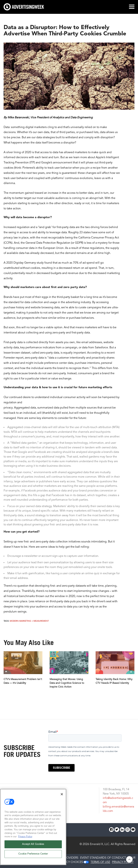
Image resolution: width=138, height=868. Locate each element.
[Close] (62, 794)
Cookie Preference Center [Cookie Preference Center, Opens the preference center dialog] (33, 854)
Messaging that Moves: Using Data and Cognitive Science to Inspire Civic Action (67, 683)
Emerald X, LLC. (100, 844)
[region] (33, 827)
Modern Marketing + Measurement (29, 621)
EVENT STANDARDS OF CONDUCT (103, 858)
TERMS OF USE (100, 862)
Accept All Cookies (33, 844)
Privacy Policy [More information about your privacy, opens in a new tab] (25, 837)
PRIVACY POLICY (123, 862)
